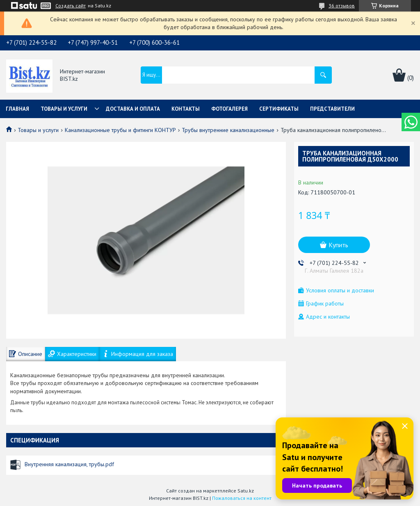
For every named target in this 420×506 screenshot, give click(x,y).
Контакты (186, 109)
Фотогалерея (229, 109)
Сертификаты (279, 109)
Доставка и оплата (133, 109)
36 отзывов (342, 6)
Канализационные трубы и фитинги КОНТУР (120, 130)
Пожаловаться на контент (242, 498)
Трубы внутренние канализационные (228, 130)
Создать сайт (71, 6)
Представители (332, 109)
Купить (338, 245)
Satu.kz (246, 491)
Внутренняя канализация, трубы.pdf (69, 464)
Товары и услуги (64, 109)
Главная (17, 109)
